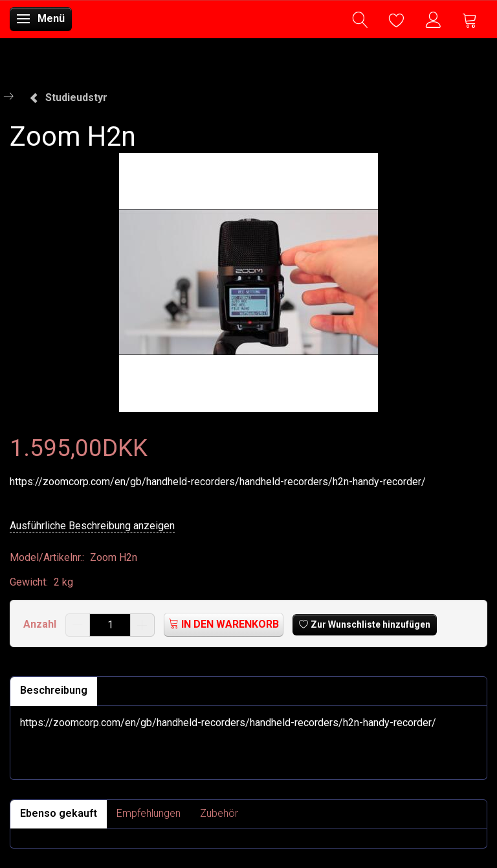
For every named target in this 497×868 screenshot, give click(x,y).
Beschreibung (54, 690)
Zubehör (219, 813)
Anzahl (41, 624)
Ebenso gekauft (59, 813)
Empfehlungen (149, 813)
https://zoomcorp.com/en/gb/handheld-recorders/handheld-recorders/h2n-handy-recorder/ (218, 482)
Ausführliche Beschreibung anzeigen (92, 526)
